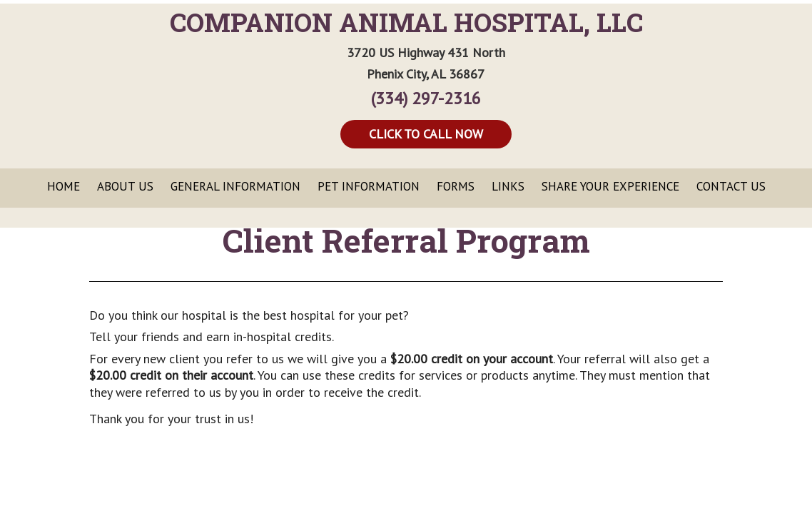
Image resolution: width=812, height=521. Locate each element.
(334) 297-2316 (426, 98)
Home (64, 186)
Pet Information (369, 186)
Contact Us (731, 186)
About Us (125, 186)
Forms (456, 186)
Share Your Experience (610, 186)
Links (508, 186)
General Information (235, 186)
